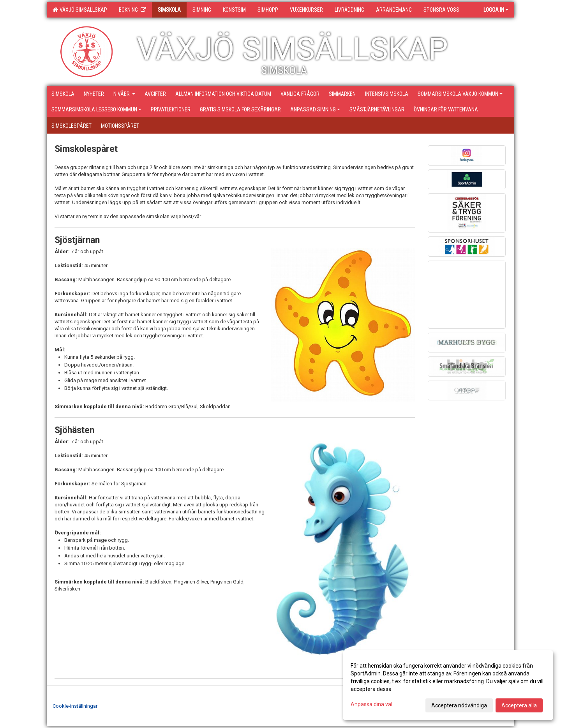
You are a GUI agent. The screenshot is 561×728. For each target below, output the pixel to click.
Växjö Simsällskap (80, 10)
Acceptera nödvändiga (459, 705)
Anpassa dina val (371, 704)
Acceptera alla (519, 705)
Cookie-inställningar (75, 706)
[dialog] (448, 685)
